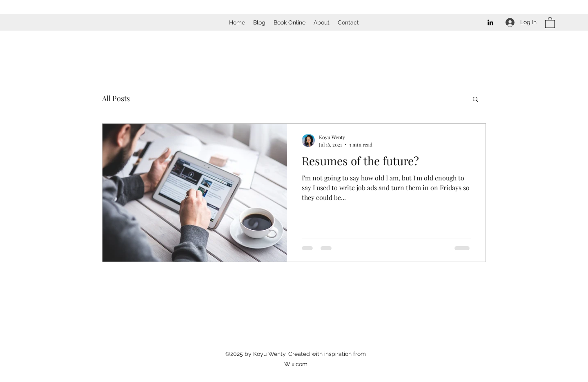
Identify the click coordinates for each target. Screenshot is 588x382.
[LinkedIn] (490, 22)
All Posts (116, 98)
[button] (550, 22)
